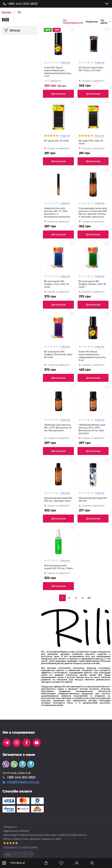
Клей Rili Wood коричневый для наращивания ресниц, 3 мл (58, 72)
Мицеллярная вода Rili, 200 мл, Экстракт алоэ (58, 499)
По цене (104, 22)
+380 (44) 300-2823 (22, 4)
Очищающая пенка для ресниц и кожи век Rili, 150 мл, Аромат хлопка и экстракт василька (93, 213)
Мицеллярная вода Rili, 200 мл (93, 499)
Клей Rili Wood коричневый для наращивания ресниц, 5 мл (92, 356)
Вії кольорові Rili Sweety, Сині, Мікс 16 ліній (56, 284)
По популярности (73, 22)
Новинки (92, 22)
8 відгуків (65, 136)
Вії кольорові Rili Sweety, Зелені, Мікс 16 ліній (92, 284)
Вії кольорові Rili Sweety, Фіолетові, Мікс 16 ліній (58, 355)
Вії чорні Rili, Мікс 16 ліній (91, 142)
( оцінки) (20, 847)
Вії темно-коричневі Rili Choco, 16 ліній (91, 69)
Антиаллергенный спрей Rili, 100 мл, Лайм (58, 567)
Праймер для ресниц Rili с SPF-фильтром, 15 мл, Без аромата (58, 428)
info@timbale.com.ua (23, 782)
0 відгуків (65, 62)
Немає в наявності (93, 81)
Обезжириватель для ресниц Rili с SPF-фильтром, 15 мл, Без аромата (92, 429)
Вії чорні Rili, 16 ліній (56, 141)
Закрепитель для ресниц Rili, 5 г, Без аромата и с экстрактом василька (57, 213)
